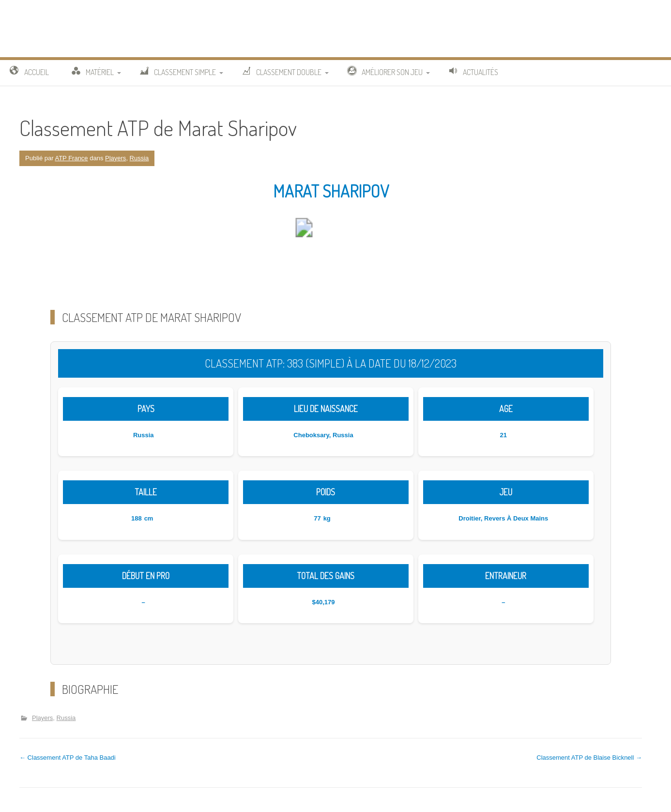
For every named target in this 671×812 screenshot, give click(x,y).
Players (115, 158)
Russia (139, 158)
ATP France (71, 158)
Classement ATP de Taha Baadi (68, 758)
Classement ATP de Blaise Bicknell (589, 758)
